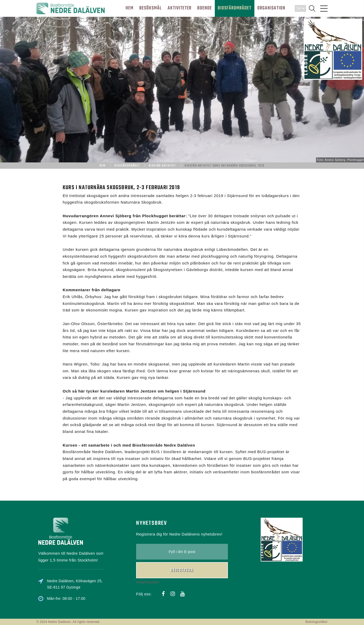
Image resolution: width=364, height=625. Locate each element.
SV (300, 8)
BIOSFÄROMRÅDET (235, 8)
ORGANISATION (271, 8)
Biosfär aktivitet (162, 166)
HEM (130, 8)
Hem (103, 166)
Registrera (182, 546)
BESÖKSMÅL (151, 8)
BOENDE (205, 8)
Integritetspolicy (148, 557)
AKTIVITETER (180, 8)
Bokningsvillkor (316, 622)
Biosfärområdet (127, 166)
